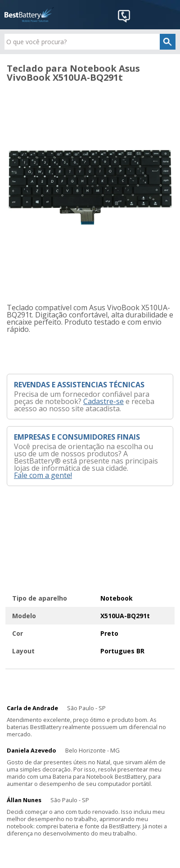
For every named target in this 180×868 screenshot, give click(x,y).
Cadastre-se (103, 401)
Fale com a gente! (43, 475)
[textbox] (90, 42)
